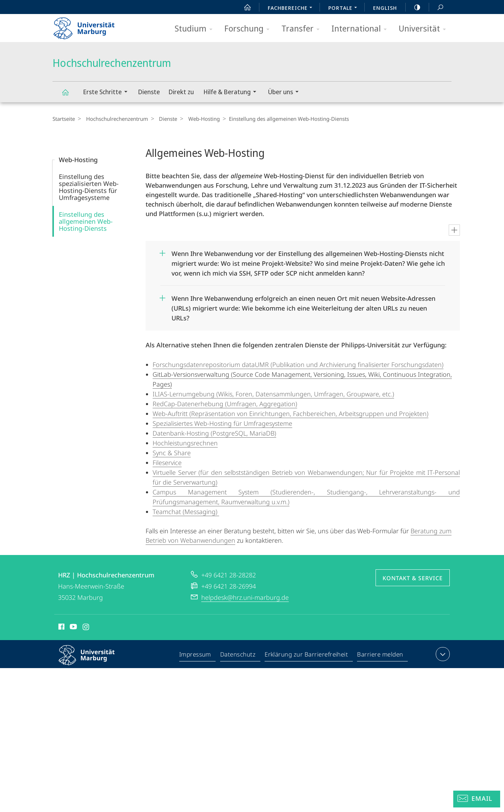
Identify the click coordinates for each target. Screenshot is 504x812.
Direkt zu (181, 92)
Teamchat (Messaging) (186, 512)
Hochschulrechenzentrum (69, 95)
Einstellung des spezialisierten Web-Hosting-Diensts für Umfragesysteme (89, 187)
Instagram (86, 628)
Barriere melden (380, 655)
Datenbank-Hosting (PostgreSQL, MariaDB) (214, 433)
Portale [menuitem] (345, 8)
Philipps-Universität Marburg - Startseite (90, 26)
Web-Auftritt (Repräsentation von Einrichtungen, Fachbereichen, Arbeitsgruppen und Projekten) (290, 414)
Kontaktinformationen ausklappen (442, 654)
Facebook (61, 628)
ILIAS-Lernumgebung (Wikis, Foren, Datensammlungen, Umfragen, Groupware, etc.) (273, 394)
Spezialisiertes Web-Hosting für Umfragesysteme (222, 423)
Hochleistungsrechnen (185, 443)
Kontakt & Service (413, 578)
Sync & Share (172, 453)
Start (244, 7)
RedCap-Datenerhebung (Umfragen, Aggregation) (225, 404)
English (385, 8)
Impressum (195, 655)
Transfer (303, 29)
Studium (196, 29)
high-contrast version (413, 7)
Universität (425, 29)
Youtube (73, 628)
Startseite (64, 119)
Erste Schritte (107, 93)
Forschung (249, 29)
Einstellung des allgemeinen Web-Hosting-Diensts (86, 221)
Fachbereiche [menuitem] (292, 8)
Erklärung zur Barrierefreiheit (307, 655)
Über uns (285, 93)
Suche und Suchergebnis (436, 8)
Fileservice (167, 463)
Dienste (149, 92)
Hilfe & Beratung (232, 93)
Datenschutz (238, 655)
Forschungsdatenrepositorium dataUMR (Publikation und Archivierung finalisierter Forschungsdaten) (298, 365)
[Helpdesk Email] (477, 799)
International (361, 29)
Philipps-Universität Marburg (93, 661)
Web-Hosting (198, 119)
